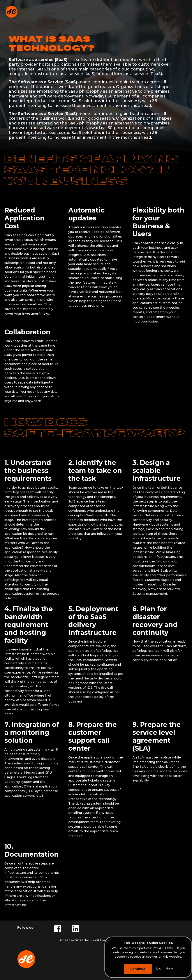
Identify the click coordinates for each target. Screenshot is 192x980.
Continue (138, 969)
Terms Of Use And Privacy (105, 940)
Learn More (165, 969)
